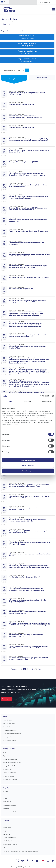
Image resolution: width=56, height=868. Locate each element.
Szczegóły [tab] (28, 401)
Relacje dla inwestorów (9, 805)
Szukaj (49, 9)
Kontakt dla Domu (8, 769)
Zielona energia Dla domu (10, 730)
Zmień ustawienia (28, 465)
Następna (42, 669)
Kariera (5, 798)
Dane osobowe (7, 827)
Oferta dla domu (7, 720)
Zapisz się (5, 699)
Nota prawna (6, 834)
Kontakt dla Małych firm (9, 773)
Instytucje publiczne (9, 737)
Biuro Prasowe (7, 802)
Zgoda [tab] (10, 401)
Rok (7, 24)
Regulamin (6, 824)
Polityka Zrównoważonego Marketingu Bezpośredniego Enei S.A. (21, 851)
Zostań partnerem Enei (9, 812)
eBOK (4, 752)
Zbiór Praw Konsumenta (10, 838)
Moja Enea (6, 756)
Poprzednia (15, 669)
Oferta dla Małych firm (9, 723)
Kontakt (5, 795)
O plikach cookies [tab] (46, 401)
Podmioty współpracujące (10, 740)
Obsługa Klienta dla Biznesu (11, 766)
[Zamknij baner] (53, 396)
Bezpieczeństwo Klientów (10, 844)
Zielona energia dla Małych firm (12, 734)
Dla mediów (6, 809)
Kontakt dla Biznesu (8, 776)
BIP (4, 848)
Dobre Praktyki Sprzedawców (11, 841)
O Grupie (5, 792)
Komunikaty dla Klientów (10, 780)
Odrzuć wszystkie (28, 471)
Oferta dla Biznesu (8, 727)
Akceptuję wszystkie (28, 460)
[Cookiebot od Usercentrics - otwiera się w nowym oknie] (40, 396)
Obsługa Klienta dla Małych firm (12, 763)
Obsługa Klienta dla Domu (10, 759)
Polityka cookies (7, 831)
